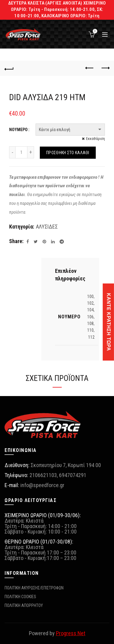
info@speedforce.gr (42, 485)
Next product (105, 68)
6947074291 (73, 475)
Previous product (90, 68)
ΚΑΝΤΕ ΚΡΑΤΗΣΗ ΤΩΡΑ (109, 322)
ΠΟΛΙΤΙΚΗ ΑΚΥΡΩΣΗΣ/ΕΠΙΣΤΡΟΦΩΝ (34, 588)
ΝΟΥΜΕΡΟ (18, 130)
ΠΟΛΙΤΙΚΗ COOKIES (20, 597)
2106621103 (43, 475)
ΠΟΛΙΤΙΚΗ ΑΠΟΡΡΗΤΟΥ (24, 605)
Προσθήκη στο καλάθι (68, 153)
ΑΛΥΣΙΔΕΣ (47, 227)
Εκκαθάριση (95, 139)
